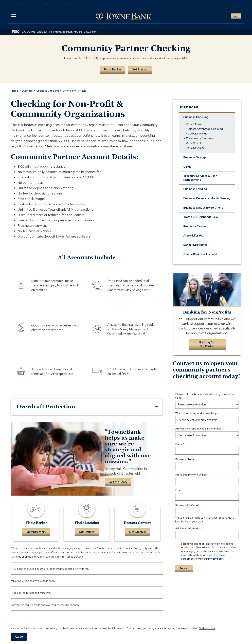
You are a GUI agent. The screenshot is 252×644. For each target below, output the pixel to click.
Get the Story (118, 482)
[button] (13, 16)
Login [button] (236, 16)
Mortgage (63, 4)
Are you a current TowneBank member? (199, 429)
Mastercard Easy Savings (127, 290)
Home (14, 91)
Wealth (44, 4)
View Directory (36, 532)
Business (27, 91)
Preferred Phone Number (191, 475)
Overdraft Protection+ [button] (48, 407)
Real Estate (79, 4)
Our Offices (87, 532)
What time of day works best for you (197, 413)
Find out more (207, 628)
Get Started (140, 70)
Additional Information (188, 528)
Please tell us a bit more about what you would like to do (205, 396)
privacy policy (216, 559)
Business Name (185, 459)
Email (178, 490)
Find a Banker (112, 70)
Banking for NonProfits (207, 344)
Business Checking (48, 91)
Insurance (31, 4)
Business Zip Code (187, 505)
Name (179, 444)
